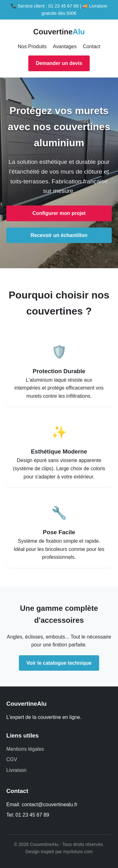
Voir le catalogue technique (59, 663)
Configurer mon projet (59, 213)
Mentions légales (25, 749)
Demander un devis (59, 63)
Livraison (16, 770)
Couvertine (59, 32)
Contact (91, 46)
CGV (12, 759)
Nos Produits (32, 46)
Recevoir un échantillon (59, 235)
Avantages (65, 46)
